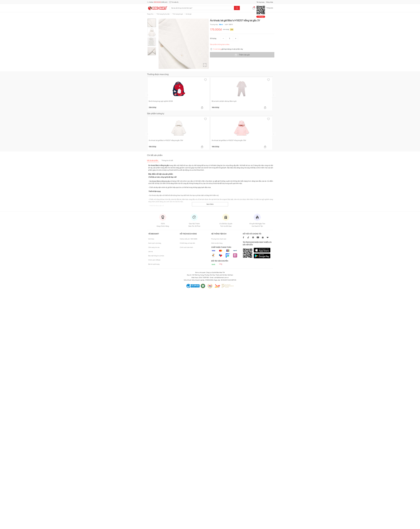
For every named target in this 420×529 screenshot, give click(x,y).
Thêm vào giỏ (242, 55)
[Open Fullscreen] (205, 65)
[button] (184, 44)
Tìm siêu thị (174, 2)
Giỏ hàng (257, 8)
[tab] (154, 82)
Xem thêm (210, 126)
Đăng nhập (270, 2)
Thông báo (268, 8)
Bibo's (221, 24)
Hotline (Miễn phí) (157, 2)
